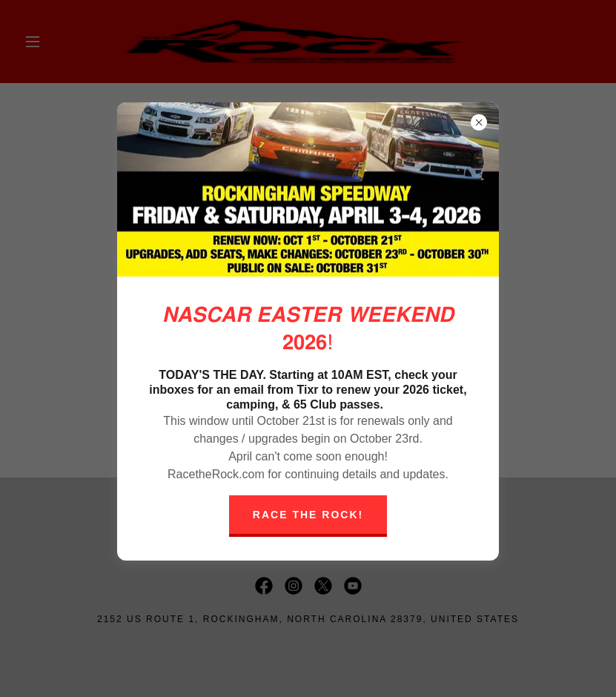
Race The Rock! (308, 515)
